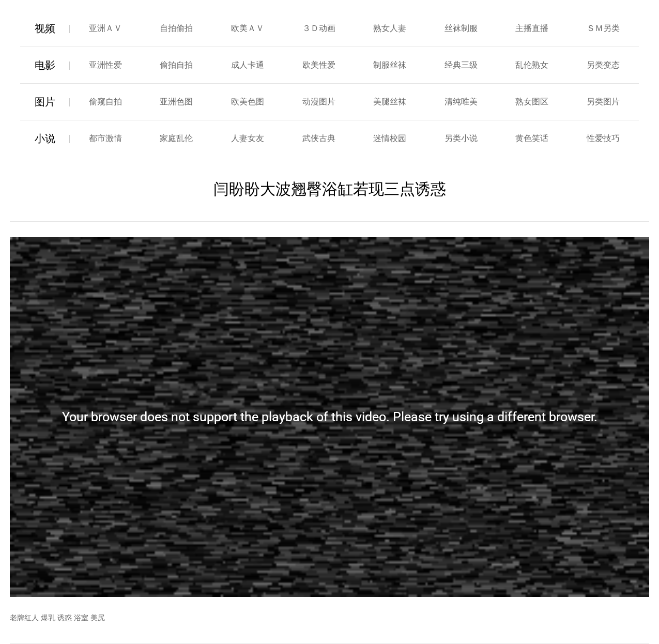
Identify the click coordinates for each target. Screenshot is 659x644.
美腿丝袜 (390, 102)
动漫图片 (319, 102)
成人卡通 (248, 65)
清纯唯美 (461, 102)
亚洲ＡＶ (105, 28)
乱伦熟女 (532, 65)
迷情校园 (390, 138)
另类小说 (461, 138)
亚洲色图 (176, 102)
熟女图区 (532, 102)
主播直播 (532, 28)
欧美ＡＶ (248, 28)
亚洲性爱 (105, 65)
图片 (45, 102)
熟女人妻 (390, 28)
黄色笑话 (532, 138)
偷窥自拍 (105, 102)
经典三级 (461, 65)
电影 (45, 65)
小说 (45, 139)
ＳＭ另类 (603, 28)
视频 (45, 28)
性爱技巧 (603, 138)
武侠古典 (319, 138)
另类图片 (603, 102)
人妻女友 (248, 138)
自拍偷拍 (176, 28)
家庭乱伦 (176, 138)
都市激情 (105, 138)
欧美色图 (248, 102)
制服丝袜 (390, 65)
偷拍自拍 (176, 65)
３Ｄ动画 (319, 28)
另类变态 (603, 65)
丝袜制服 (461, 28)
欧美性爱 (319, 65)
